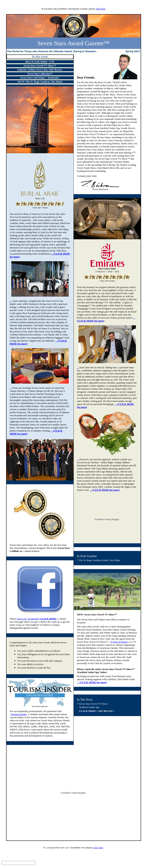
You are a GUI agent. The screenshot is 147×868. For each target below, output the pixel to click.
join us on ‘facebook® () (37, 619)
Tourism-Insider (18, 714)
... (11, 301)
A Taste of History (119, 642)
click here (101, 9)
